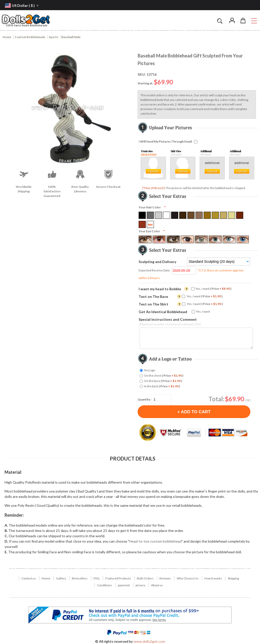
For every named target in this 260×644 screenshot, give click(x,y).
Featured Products (118, 578)
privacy (140, 585)
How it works (213, 578)
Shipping (233, 578)
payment (124, 585)
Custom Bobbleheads (30, 37)
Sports (54, 37)
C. (6, 536)
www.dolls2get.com (149, 641)
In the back (162, 386)
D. (6, 541)
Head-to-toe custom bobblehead (155, 541)
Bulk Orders (145, 578)
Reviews (165, 578)
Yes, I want (213, 289)
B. (6, 531)
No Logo (150, 370)
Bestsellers (80, 578)
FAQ (96, 578)
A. (6, 525)
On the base (163, 381)
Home (7, 37)
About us (157, 585)
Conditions (104, 585)
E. (6, 552)
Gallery (61, 578)
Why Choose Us (188, 578)
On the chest (164, 375)
